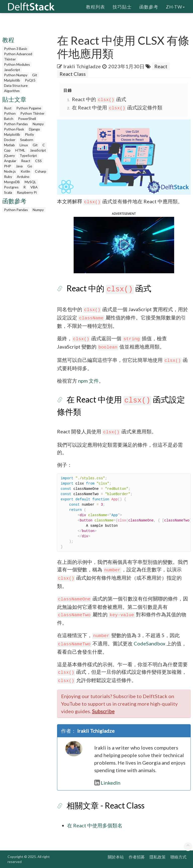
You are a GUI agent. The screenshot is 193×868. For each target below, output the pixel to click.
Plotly (29, 134)
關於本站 (116, 857)
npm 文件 (88, 381)
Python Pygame (29, 108)
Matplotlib (12, 80)
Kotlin (25, 171)
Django (34, 129)
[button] (124, 244)
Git (35, 75)
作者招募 (137, 857)
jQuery (9, 155)
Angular (10, 161)
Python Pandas (16, 124)
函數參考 (149, 6)
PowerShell (27, 119)
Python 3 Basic (16, 49)
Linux (24, 145)
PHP (8, 166)
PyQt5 (30, 80)
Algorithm (12, 91)
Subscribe (103, 711)
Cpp (7, 150)
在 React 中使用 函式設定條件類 (117, 107)
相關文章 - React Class (106, 805)
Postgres (11, 187)
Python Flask (14, 129)
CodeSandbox (150, 643)
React (26, 161)
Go (30, 166)
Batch (9, 119)
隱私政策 (158, 857)
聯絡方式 (178, 857)
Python (10, 113)
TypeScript (28, 155)
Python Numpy (16, 75)
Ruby (8, 177)
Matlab (9, 145)
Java (19, 166)
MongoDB (12, 182)
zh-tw (175, 6)
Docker (10, 140)
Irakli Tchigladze (82, 66)
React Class (73, 74)
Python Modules (17, 64)
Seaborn (27, 140)
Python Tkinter (32, 113)
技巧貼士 (122, 6)
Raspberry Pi (27, 192)
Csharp (41, 171)
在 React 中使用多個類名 (95, 825)
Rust (8, 108)
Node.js (10, 171)
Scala (8, 192)
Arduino (23, 177)
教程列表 (95, 6)
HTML (20, 150)
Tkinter (10, 59)
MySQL (30, 182)
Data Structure (16, 85)
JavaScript (12, 70)
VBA (34, 187)
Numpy (38, 124)
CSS (38, 161)
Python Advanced (18, 54)
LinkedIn (107, 783)
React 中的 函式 (99, 99)
